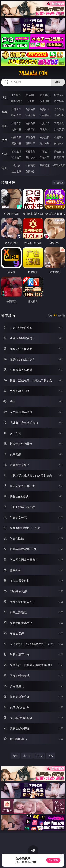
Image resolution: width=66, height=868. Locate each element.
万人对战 (45, 95)
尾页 (51, 756)
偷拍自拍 (30, 123)
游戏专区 (59, 95)
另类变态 (59, 129)
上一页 (27, 756)
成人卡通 (45, 123)
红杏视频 (16, 171)
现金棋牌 (45, 101)
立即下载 (53, 860)
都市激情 (16, 151)
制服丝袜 (16, 129)
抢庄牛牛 (59, 101)
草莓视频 (45, 165)
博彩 (5, 98)
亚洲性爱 (16, 123)
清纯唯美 (30, 143)
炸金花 (30, 101)
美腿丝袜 (16, 143)
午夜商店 (30, 165)
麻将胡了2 (16, 101)
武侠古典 (59, 151)
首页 (15, 756)
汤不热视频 (59, 165)
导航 (5, 168)
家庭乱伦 (30, 151)
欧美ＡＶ (45, 109)
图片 (5, 140)
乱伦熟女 (45, 129)
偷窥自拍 (16, 137)
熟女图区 (45, 143)
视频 (5, 112)
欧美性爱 (59, 123)
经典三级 (30, 129)
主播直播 (45, 115)
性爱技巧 (59, 157)
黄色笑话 (45, 157)
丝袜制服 (30, 115)
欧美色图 (45, 137)
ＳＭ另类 (59, 115)
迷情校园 (16, 157)
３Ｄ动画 (59, 109)
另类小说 (30, 157)
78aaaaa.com (33, 73)
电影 (5, 126)
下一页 (39, 756)
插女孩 (16, 165)
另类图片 (59, 143)
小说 (5, 154)
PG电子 (16, 95)
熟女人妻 (16, 115)
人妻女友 (45, 151)
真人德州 (30, 95)
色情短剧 (30, 171)
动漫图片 (59, 137)
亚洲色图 (30, 137)
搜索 (58, 82)
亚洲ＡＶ (16, 109)
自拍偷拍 (30, 109)
